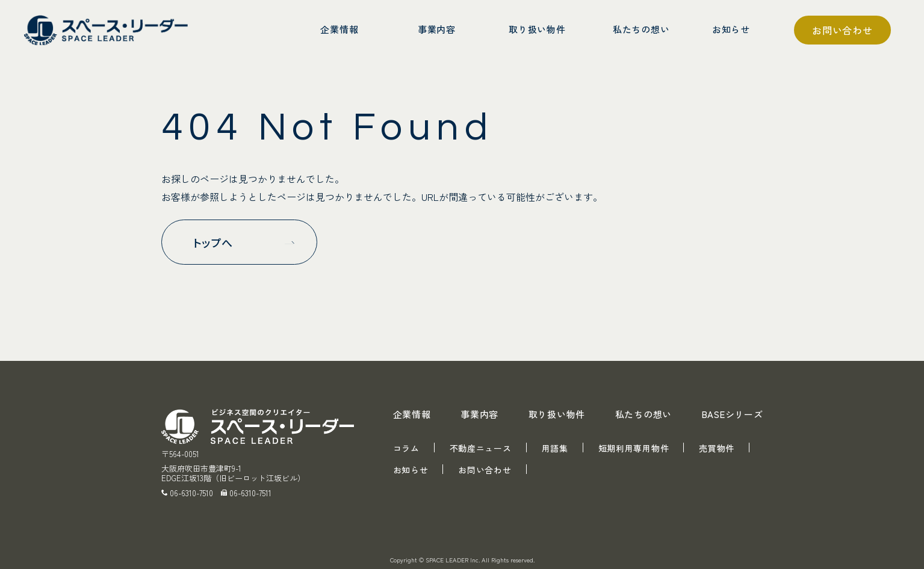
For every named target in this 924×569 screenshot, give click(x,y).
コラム (406, 448)
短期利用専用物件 (634, 448)
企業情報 (412, 414)
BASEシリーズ (733, 414)
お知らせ (411, 470)
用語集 (555, 448)
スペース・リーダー (108, 30)
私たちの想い (644, 414)
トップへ (213, 242)
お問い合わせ (842, 30)
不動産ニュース (481, 448)
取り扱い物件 (557, 414)
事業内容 (479, 414)
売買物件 (717, 448)
